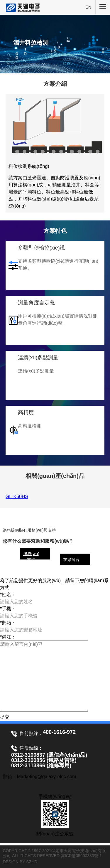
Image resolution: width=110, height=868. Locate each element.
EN (88, 7)
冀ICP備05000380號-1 (81, 856)
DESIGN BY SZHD (20, 862)
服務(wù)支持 (31, 557)
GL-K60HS (17, 497)
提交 (5, 717)
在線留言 (71, 559)
